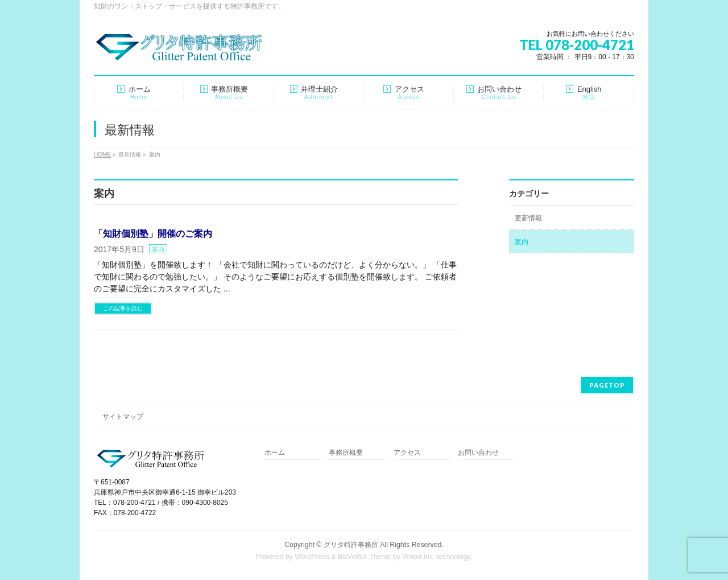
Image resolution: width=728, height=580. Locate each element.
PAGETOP (607, 385)
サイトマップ (123, 417)
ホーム (275, 453)
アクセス (407, 453)
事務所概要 (346, 453)
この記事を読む (123, 308)
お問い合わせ (478, 453)
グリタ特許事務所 (351, 545)
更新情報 (528, 218)
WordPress (312, 557)
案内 (158, 249)
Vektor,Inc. (419, 557)
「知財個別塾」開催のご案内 (153, 234)
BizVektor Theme (365, 557)
